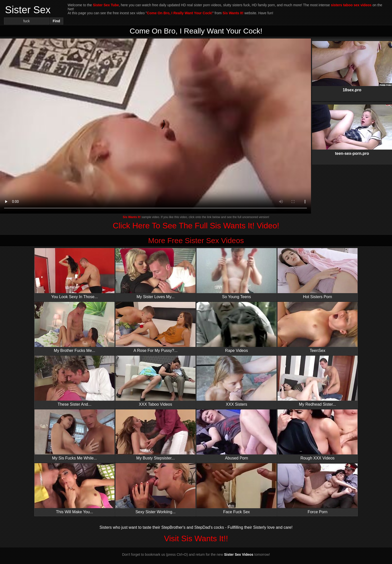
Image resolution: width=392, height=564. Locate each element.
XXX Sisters (236, 381)
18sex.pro (352, 62)
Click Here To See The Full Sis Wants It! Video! (196, 226)
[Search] (27, 21)
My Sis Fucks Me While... (74, 435)
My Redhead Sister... (317, 381)
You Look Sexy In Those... (74, 273)
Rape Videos (236, 327)
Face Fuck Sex (236, 489)
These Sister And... (74, 381)
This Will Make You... (74, 489)
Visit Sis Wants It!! (196, 538)
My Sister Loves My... (155, 273)
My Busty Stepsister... (155, 435)
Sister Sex (28, 10)
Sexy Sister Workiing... (155, 489)
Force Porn (317, 489)
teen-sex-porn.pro (352, 126)
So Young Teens (236, 273)
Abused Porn (236, 435)
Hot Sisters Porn (317, 273)
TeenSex (317, 327)
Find (56, 21)
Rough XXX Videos (317, 435)
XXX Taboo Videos (155, 381)
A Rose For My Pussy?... (155, 327)
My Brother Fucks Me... (74, 327)
